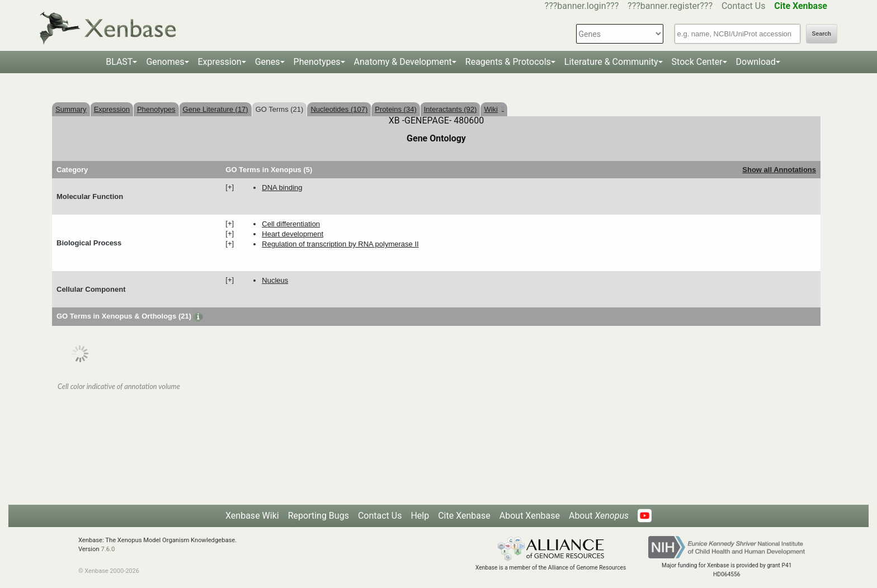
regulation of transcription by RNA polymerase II (340, 244)
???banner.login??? (582, 6)
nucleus (275, 280)
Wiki (494, 109)
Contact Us (744, 6)
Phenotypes (317, 62)
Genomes (165, 62)
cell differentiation (291, 224)
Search (822, 34)
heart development (293, 234)
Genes (268, 62)
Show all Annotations (779, 170)
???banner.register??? (670, 6)
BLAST (119, 62)
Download (756, 62)
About (599, 516)
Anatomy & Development (403, 62)
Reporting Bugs (319, 516)
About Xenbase (530, 516)
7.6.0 (108, 549)
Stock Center (697, 62)
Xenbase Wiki (252, 516)
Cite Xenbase (464, 516)
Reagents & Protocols (508, 62)
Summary (71, 109)
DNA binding (282, 188)
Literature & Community (611, 62)
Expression (220, 62)
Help (420, 516)
